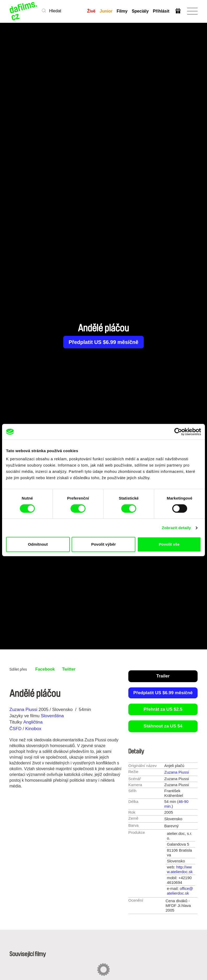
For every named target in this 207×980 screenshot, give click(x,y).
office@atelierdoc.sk (180, 891)
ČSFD (16, 729)
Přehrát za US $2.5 (163, 709)
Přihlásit (161, 11)
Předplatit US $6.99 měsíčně (104, 342)
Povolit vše (169, 544)
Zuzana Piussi (23, 710)
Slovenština (52, 716)
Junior (106, 11)
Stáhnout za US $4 (163, 726)
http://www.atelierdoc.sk (180, 869)
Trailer (163, 676)
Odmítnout (38, 544)
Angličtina (33, 722)
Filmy (122, 11)
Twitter (69, 669)
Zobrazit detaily (176, 528)
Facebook (45, 669)
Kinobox (33, 729)
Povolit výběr (103, 544)
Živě (91, 11)
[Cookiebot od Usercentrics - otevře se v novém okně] (178, 432)
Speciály (140, 11)
